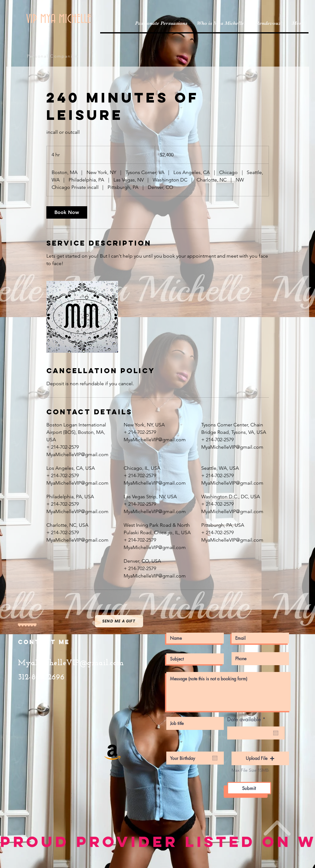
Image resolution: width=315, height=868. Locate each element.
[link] (67, 212)
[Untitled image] (82, 317)
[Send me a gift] (119, 621)
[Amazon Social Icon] (113, 751)
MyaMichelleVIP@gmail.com (71, 663)
